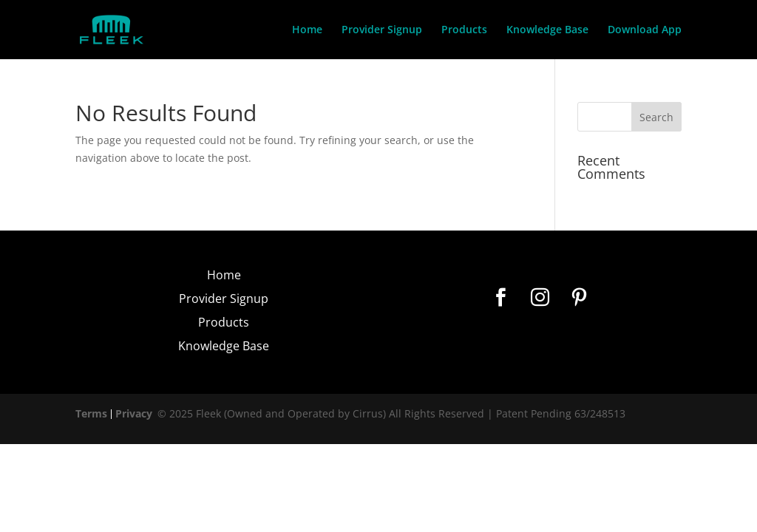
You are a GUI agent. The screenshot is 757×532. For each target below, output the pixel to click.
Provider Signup (382, 30)
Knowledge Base (547, 30)
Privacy (134, 413)
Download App (645, 30)
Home (307, 30)
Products (464, 30)
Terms (91, 413)
